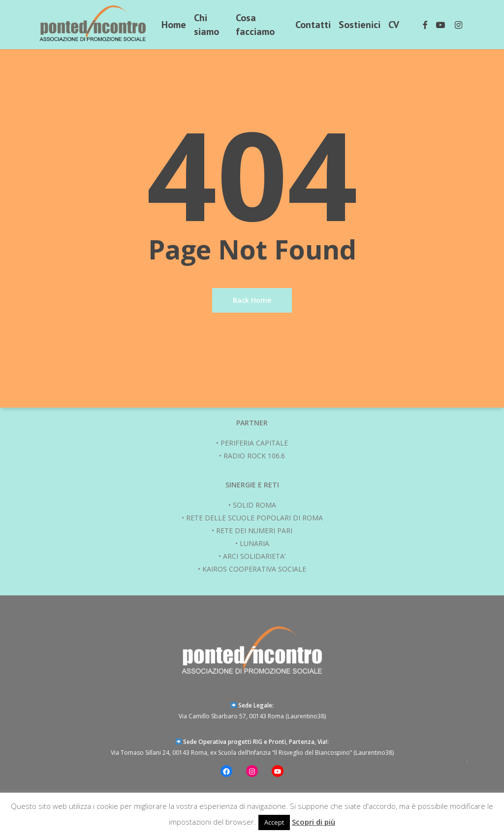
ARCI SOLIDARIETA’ (254, 556)
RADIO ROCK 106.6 (254, 456)
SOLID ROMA (254, 505)
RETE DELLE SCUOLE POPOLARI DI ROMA (254, 518)
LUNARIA (254, 543)
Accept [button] (274, 822)
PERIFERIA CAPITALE (254, 443)
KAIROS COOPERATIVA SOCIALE (254, 569)
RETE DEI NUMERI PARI (254, 531)
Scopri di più (314, 822)
